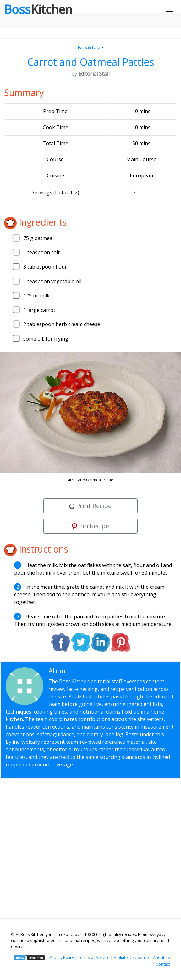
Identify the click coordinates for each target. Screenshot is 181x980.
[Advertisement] (90, 848)
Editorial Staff (93, 671)
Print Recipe (90, 506)
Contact (163, 964)
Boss (38, 9)
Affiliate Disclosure (131, 957)
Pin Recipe (90, 526)
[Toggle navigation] (170, 12)
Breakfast (89, 48)
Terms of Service (94, 957)
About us (162, 957)
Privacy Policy (62, 957)
